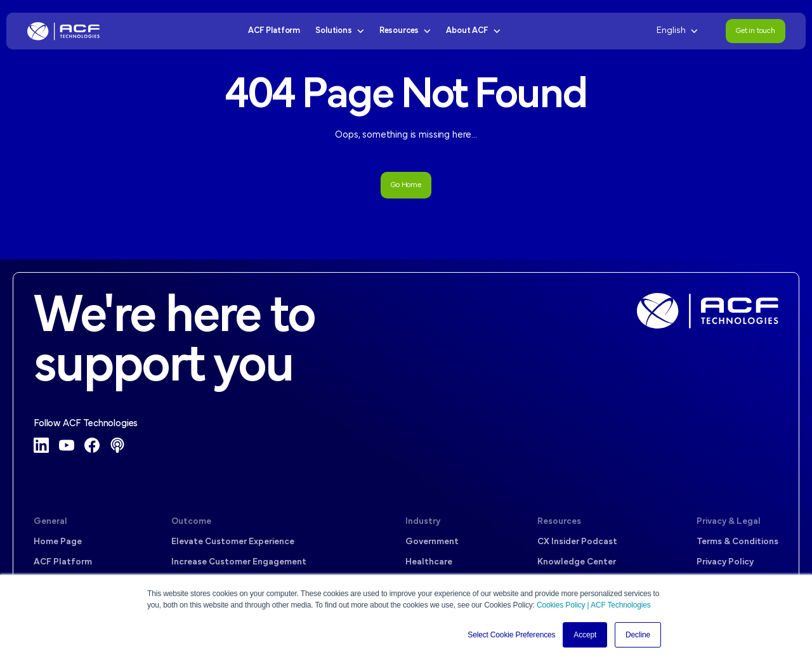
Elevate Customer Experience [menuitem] (233, 542)
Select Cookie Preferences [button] (511, 635)
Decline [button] (638, 635)
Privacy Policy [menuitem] (725, 562)
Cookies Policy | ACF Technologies (594, 605)
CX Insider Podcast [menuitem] (577, 542)
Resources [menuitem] (559, 522)
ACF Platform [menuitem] (63, 562)
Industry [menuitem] (423, 522)
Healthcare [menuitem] (429, 562)
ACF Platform (274, 31)
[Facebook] (92, 445)
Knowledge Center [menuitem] (577, 562)
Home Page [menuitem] (58, 542)
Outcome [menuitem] (191, 522)
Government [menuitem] (432, 542)
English (677, 31)
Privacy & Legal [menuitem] (729, 522)
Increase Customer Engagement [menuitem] (239, 562)
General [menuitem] (50, 522)
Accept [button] (585, 635)
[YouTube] (67, 445)
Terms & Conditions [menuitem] (737, 542)
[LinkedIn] (41, 445)
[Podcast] (117, 445)
